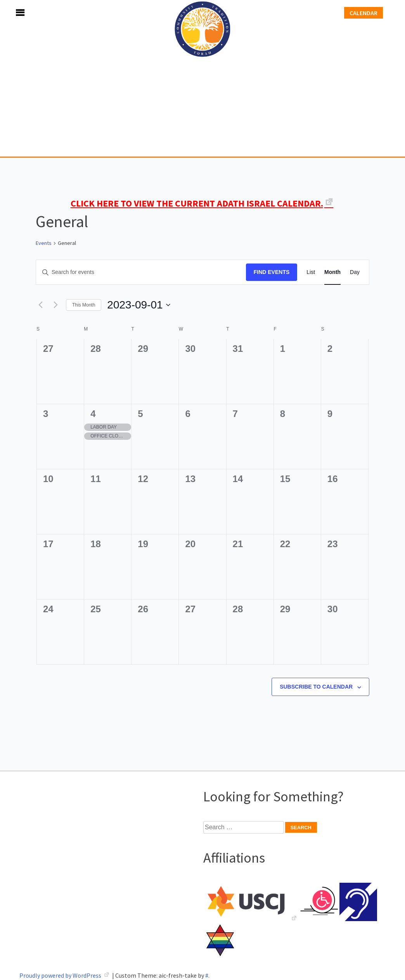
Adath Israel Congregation (202, 78)
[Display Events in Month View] (332, 272)
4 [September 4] (93, 414)
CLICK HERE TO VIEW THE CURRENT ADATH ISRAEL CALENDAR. (197, 203)
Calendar (363, 13)
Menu (12, 13)
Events (44, 243)
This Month (84, 305)
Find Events (272, 272)
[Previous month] (40, 305)
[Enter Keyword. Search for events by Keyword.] (141, 272)
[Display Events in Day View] (355, 272)
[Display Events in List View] (311, 272)
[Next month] (55, 305)
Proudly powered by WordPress (61, 975)
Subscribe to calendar (316, 687)
